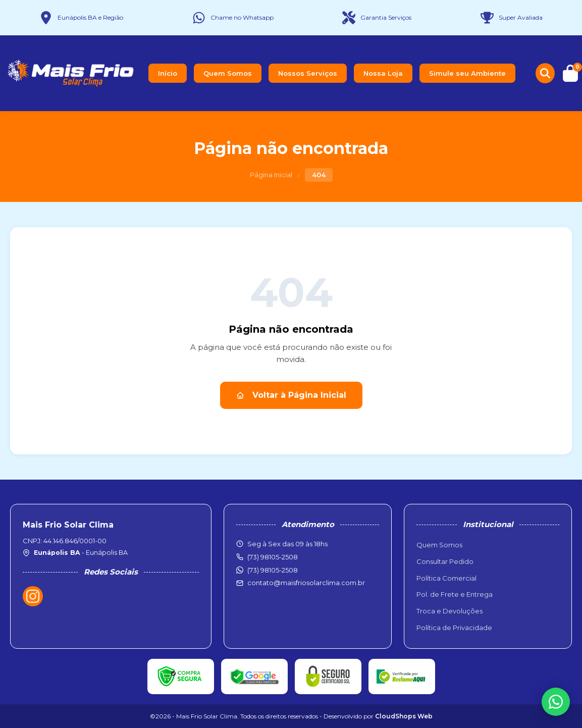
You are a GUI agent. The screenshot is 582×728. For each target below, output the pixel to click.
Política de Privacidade (454, 628)
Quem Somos (228, 73)
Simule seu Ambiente (467, 73)
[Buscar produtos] (545, 73)
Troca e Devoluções (449, 611)
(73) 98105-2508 (273, 570)
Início (168, 73)
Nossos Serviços (308, 73)
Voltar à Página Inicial (291, 395)
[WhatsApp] (556, 702)
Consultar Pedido (445, 561)
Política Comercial (446, 578)
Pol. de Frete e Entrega (455, 594)
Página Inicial (271, 175)
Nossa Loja (383, 73)
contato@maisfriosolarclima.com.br (306, 583)
